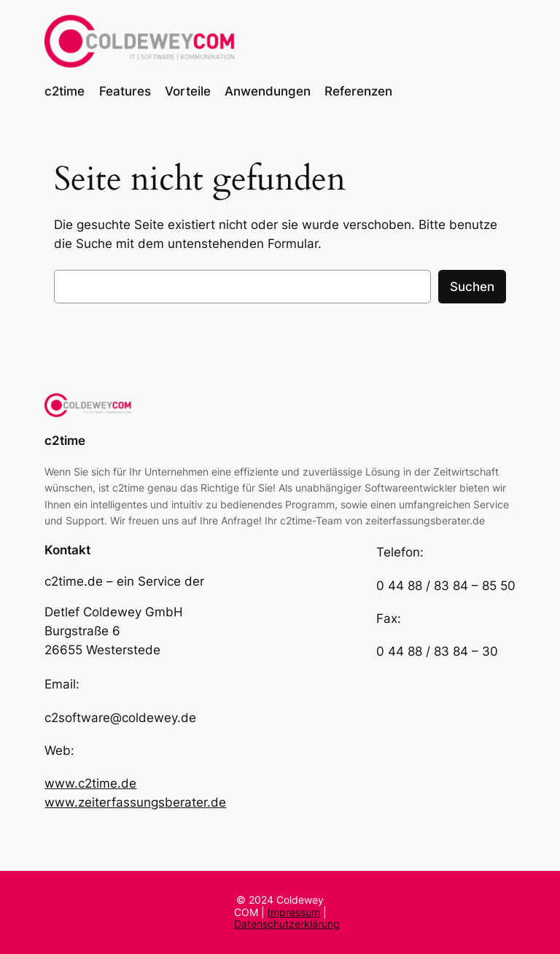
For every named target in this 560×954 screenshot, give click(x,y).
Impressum (294, 912)
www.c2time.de (90, 783)
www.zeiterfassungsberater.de (135, 802)
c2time (65, 441)
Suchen (472, 287)
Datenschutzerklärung (287, 924)
